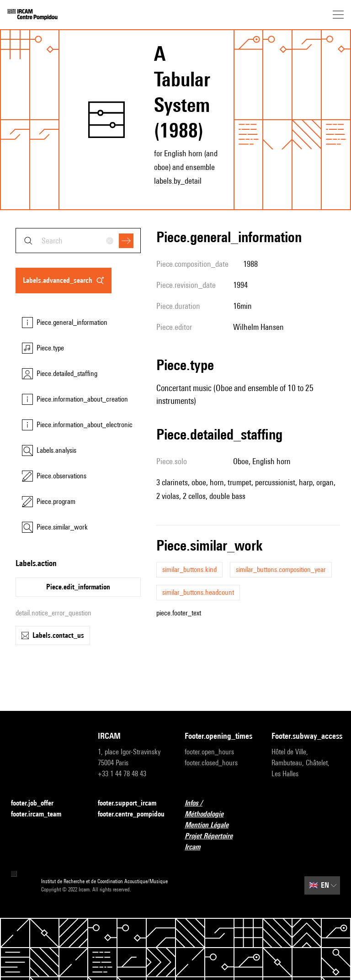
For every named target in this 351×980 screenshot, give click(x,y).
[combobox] (78, 241)
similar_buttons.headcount (198, 592)
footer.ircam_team (42, 814)
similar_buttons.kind (189, 569)
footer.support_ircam (132, 803)
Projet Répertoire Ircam (219, 841)
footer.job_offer (38, 803)
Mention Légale (212, 825)
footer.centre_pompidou (131, 814)
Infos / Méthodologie (219, 808)
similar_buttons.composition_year (281, 569)
